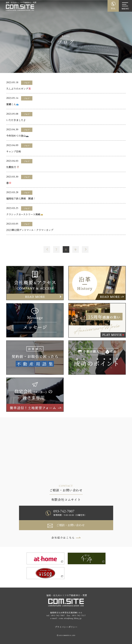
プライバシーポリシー (66, 627)
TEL (113, 9)
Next (85, 249)
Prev (47, 249)
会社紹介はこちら (63, 538)
